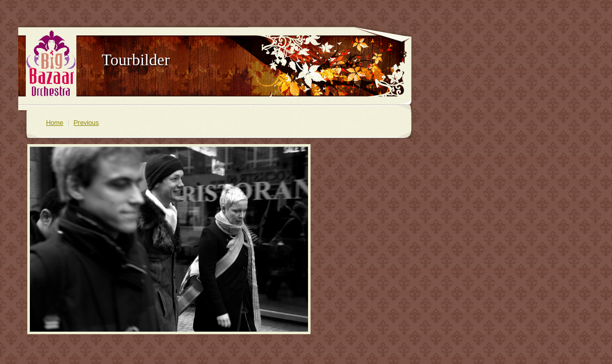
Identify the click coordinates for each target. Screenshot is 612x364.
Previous (86, 123)
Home (55, 123)
